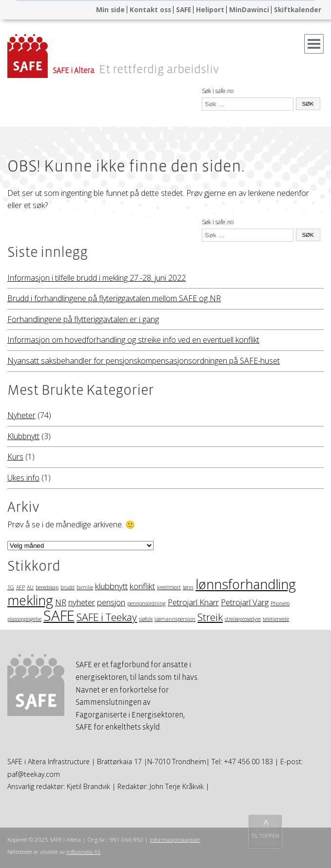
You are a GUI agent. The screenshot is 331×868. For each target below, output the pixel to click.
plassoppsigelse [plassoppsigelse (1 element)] (24, 619)
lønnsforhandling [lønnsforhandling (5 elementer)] (246, 584)
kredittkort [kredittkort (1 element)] (169, 587)
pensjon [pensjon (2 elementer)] (111, 602)
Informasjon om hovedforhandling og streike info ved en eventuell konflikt (133, 340)
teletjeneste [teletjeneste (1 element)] (276, 619)
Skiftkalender (298, 10)
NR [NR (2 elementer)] (61, 602)
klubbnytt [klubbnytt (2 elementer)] (111, 586)
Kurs (15, 457)
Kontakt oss (150, 10)
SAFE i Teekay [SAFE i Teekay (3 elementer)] (107, 617)
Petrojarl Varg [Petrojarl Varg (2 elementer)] (245, 602)
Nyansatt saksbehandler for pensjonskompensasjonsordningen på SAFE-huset (144, 361)
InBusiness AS (83, 852)
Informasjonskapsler (175, 839)
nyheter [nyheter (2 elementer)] (82, 602)
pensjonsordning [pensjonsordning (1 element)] (146, 603)
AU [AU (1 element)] (30, 587)
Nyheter (21, 415)
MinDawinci (249, 10)
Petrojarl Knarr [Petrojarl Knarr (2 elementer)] (193, 602)
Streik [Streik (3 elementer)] (210, 617)
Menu (314, 40)
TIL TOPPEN (265, 836)
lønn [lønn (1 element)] (188, 587)
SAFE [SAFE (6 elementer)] (59, 616)
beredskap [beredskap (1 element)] (47, 587)
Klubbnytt (23, 436)
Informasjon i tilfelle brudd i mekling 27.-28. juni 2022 (97, 278)
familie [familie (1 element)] (85, 587)
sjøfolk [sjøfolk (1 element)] (146, 619)
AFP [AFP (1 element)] (20, 587)
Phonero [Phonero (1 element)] (280, 603)
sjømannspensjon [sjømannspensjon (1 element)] (175, 619)
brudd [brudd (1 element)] (68, 587)
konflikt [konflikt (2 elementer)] (142, 586)
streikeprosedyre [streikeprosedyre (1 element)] (243, 619)
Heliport (210, 10)
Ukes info (23, 478)
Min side (110, 10)
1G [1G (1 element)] (11, 587)
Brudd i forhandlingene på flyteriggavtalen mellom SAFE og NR (114, 298)
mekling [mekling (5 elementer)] (30, 600)
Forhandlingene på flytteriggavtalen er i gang (83, 319)
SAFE (184, 10)
